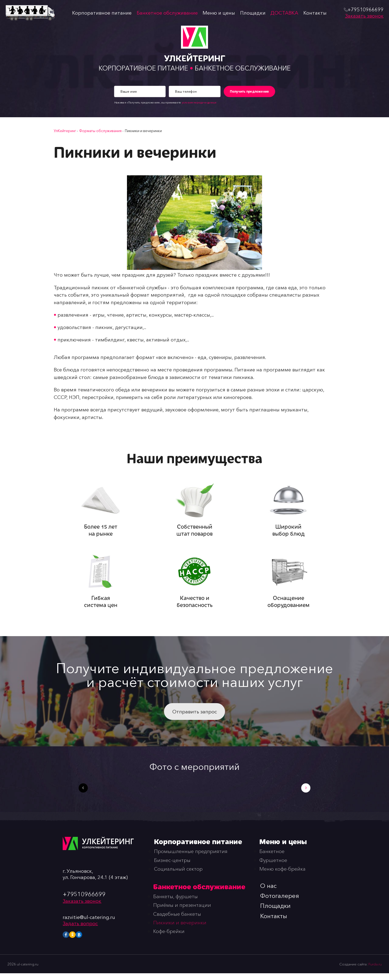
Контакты (317, 13)
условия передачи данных (199, 103)
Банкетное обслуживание (167, 13)
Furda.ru (375, 971)
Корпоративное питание (101, 13)
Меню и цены (220, 13)
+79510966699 (84, 901)
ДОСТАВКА (286, 13)
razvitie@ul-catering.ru (89, 924)
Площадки (254, 13)
